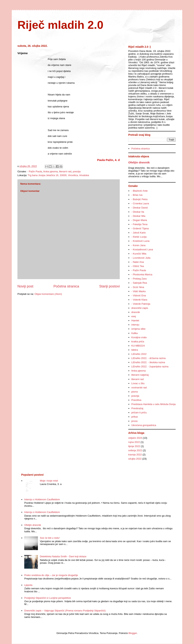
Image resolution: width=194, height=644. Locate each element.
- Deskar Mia (138, 216)
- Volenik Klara (139, 300)
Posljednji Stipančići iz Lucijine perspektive (48, 598)
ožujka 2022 (135, 459)
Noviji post (25, 286)
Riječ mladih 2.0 (60, 25)
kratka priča (138, 342)
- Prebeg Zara (139, 279)
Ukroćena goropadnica (144, 425)
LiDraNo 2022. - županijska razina (150, 366)
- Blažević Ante (139, 191)
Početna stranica (66, 286)
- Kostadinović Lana (142, 249)
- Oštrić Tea (138, 266)
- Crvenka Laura (140, 203)
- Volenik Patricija (141, 304)
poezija (77, 171)
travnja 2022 (135, 455)
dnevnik (136, 312)
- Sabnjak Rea (139, 283)
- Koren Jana (138, 245)
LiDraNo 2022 (139, 354)
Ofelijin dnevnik (139, 162)
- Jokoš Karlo (138, 233)
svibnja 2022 (135, 450)
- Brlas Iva (137, 195)
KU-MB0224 (138, 346)
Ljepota (28, 585)
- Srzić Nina (138, 287)
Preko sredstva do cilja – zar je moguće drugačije (51, 575)
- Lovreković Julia (141, 258)
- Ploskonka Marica (142, 274)
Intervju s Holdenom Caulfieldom (42, 499)
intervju (135, 325)
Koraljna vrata (139, 337)
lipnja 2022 (134, 446)
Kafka (134, 333)
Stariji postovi (110, 286)
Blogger (133, 633)
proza (134, 421)
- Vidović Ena (138, 295)
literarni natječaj (140, 375)
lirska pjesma (51, 171)
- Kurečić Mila (139, 254)
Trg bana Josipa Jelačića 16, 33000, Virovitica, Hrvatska (58, 175)
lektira (135, 350)
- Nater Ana (138, 262)
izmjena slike (138, 329)
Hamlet (135, 320)
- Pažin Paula (35, 171)
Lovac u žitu (138, 383)
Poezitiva (136, 400)
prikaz (135, 417)
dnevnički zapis (140, 308)
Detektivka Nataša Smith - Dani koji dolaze (63, 556)
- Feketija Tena (139, 224)
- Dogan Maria (139, 220)
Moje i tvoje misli (49, 481)
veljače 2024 (135, 438)
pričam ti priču (139, 413)
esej (134, 316)
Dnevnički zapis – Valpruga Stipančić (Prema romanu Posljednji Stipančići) (65, 611)
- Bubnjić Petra (139, 199)
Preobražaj (137, 408)
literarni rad (65, 171)
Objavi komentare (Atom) (48, 294)
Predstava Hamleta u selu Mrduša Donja (153, 404)
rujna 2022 (134, 442)
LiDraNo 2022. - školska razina (148, 362)
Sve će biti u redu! (50, 538)
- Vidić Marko (138, 291)
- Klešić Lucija (139, 237)
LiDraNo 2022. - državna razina (148, 358)
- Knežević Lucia (140, 241)
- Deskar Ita (138, 212)
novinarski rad (139, 388)
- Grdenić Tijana (140, 228)
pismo (135, 392)
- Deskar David (139, 208)
